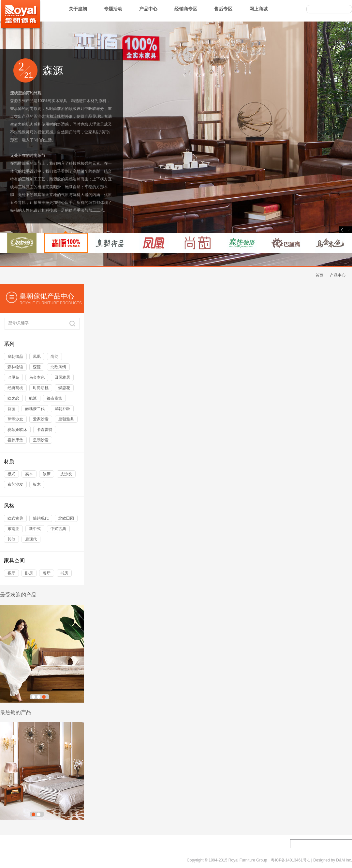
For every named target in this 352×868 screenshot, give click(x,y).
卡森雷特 (45, 430)
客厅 (11, 573)
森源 (37, 367)
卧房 (29, 573)
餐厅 (47, 573)
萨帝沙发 (15, 419)
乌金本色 (37, 377)
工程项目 (9, 844)
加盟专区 (39, 844)
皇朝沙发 (41, 440)
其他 (11, 539)
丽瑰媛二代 (35, 409)
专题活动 (113, 9)
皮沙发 (66, 474)
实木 (29, 474)
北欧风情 (58, 367)
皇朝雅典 (66, 419)
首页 (319, 275)
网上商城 (258, 9)
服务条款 (57, 860)
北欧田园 (66, 518)
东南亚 (13, 529)
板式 (11, 474)
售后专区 (223, 9)
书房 (64, 573)
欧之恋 (13, 398)
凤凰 (37, 357)
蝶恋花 (64, 388)
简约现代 (41, 518)
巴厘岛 (13, 377)
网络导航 (106, 860)
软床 (47, 474)
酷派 (33, 398)
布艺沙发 (15, 484)
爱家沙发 (41, 419)
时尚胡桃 (41, 388)
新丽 (11, 409)
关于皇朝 (78, 9)
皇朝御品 (15, 357)
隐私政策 (81, 860)
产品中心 (148, 9)
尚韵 (54, 357)
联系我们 (32, 860)
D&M (340, 860)
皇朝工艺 (69, 844)
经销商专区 (186, 9)
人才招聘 (99, 844)
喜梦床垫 (15, 440)
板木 (37, 484)
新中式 (35, 529)
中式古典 (58, 529)
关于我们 (8, 860)
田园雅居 (62, 377)
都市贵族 (54, 398)
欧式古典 (15, 518)
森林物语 (15, 367)
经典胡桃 (15, 388)
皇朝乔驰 (62, 409)
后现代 (31, 539)
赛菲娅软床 (17, 430)
